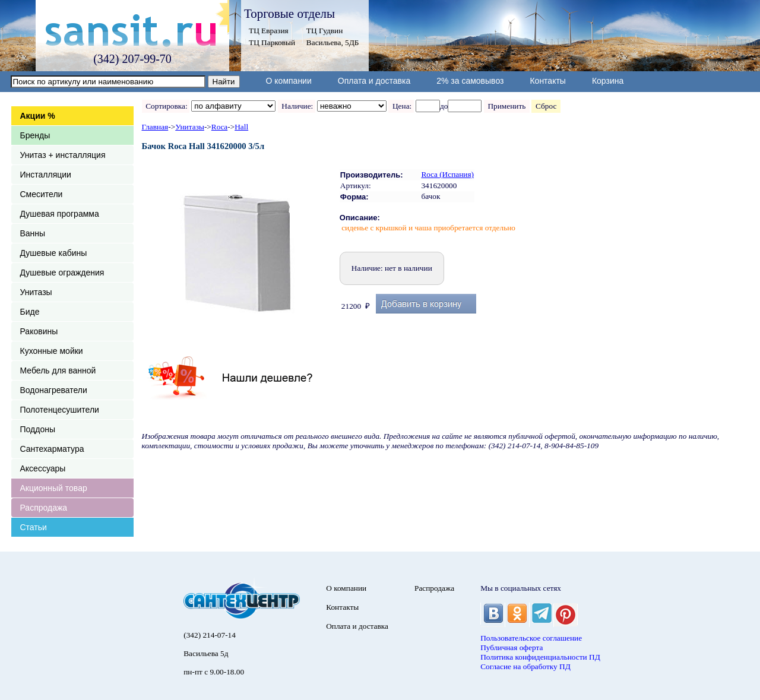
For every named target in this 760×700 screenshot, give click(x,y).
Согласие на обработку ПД (525, 666)
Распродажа (44, 508)
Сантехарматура (52, 449)
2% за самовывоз (470, 81)
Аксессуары (43, 468)
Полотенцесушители (60, 410)
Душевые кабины (54, 253)
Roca (219, 127)
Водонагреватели (54, 390)
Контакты (547, 81)
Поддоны (38, 429)
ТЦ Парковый (272, 42)
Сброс (546, 106)
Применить (507, 106)
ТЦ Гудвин (324, 31)
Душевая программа (60, 214)
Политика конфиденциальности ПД (540, 657)
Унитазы (36, 292)
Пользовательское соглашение (531, 638)
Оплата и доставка (374, 81)
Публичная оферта (512, 647)
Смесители (42, 194)
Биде (30, 312)
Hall (241, 127)
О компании (289, 81)
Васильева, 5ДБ (333, 42)
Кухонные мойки (52, 351)
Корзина (608, 81)
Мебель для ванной (58, 370)
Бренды (35, 135)
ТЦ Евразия (269, 31)
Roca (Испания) (447, 174)
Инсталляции (46, 175)
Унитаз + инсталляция (63, 155)
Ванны (33, 233)
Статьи (34, 527)
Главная (155, 127)
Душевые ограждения (62, 273)
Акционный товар (54, 488)
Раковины (39, 331)
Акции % (38, 116)
